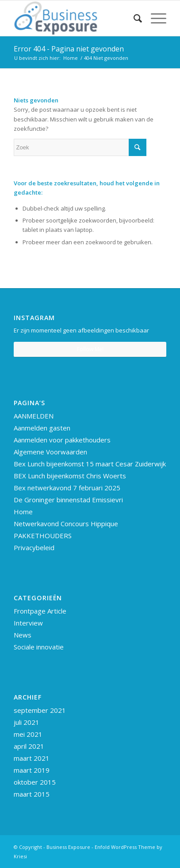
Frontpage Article (40, 611)
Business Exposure (68, 847)
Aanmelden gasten (42, 428)
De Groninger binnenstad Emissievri (68, 500)
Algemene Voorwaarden (50, 452)
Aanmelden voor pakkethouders (62, 440)
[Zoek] (133, 18)
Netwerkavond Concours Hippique (66, 524)
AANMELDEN (34, 416)
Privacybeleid (34, 547)
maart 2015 (32, 794)
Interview (28, 623)
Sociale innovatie (39, 647)
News (23, 635)
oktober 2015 (35, 782)
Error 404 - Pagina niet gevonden (69, 49)
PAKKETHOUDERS (43, 536)
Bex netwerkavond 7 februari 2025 (67, 488)
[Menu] (154, 18)
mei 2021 (28, 734)
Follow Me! (90, 349)
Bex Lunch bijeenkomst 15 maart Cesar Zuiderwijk (90, 464)
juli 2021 (27, 722)
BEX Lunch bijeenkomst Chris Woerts (70, 476)
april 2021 (29, 746)
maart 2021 (32, 758)
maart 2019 (32, 770)
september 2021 (40, 710)
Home (23, 512)
